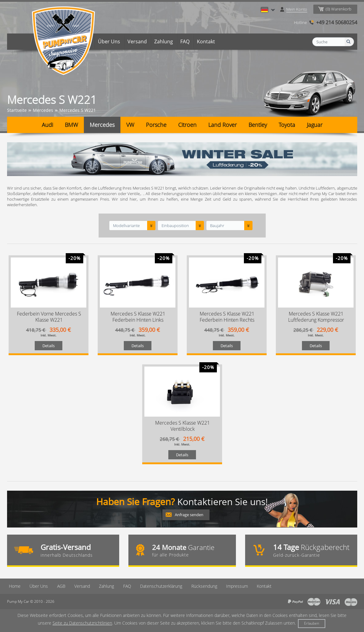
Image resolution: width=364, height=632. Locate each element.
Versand (137, 41)
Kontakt (206, 41)
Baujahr (217, 226)
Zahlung (164, 41)
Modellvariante (126, 226)
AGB (59, 586)
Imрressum (234, 586)
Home (84, 41)
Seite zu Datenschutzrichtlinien (82, 623)
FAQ (185, 41)
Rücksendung (202, 586)
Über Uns (109, 41)
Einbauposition (175, 226)
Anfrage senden (189, 515)
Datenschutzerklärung (159, 586)
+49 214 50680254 (337, 22)
